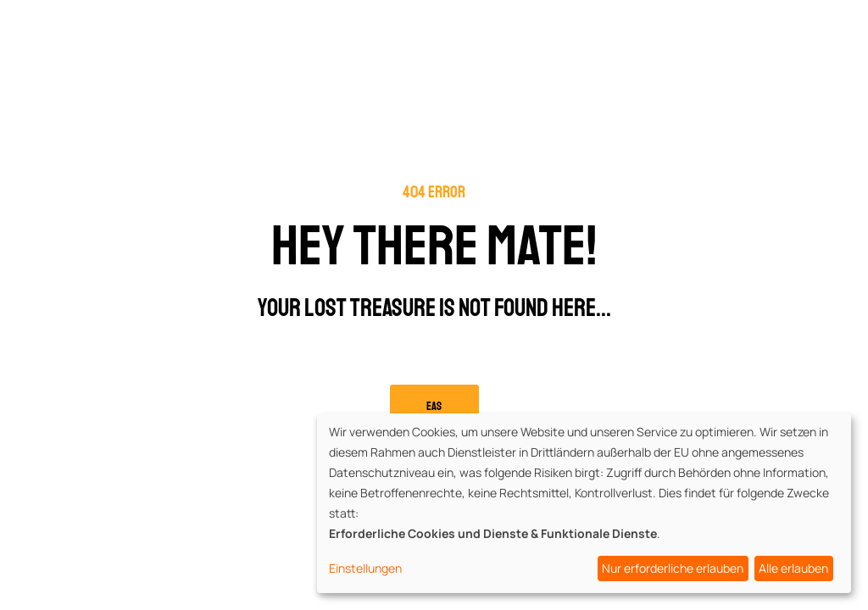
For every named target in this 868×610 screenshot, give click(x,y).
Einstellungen (365, 568)
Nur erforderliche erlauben (673, 568)
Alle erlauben (793, 568)
